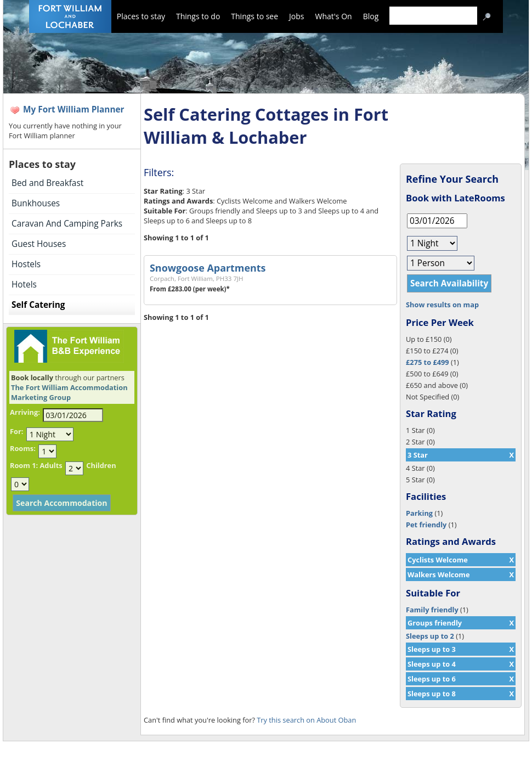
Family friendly (432, 610)
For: (16, 431)
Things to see (254, 16)
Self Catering (38, 305)
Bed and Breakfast (47, 183)
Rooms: (23, 448)
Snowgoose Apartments (208, 268)
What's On (334, 16)
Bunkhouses (36, 203)
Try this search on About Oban (306, 720)
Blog (371, 16)
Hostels (26, 264)
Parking (419, 513)
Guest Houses (39, 244)
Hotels (24, 285)
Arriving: (25, 412)
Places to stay (141, 16)
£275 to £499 (428, 362)
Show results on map (442, 305)
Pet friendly (426, 525)
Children (101, 465)
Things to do (198, 16)
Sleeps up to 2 (430, 636)
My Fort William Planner (74, 109)
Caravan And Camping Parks (67, 224)
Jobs (296, 16)
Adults (51, 465)
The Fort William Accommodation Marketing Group (69, 392)
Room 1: (24, 465)
